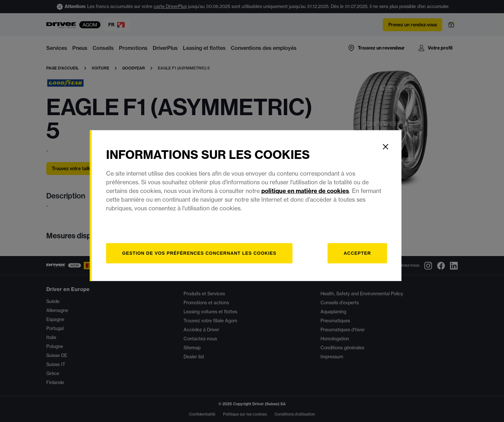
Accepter (363, 258)
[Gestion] (207, 258)
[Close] (392, 152)
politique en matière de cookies (312, 196)
